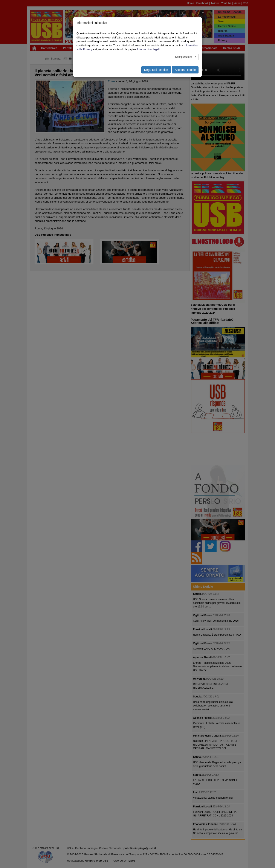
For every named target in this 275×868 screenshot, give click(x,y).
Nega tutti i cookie (156, 70)
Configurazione (184, 57)
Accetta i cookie (185, 70)
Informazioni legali (148, 49)
